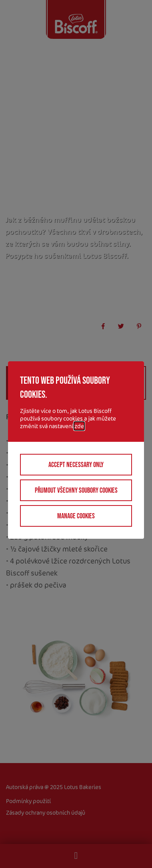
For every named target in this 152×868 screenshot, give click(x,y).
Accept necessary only (76, 465)
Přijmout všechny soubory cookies (76, 490)
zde (79, 426)
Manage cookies (76, 516)
